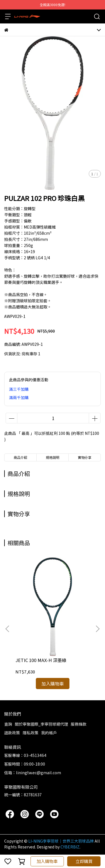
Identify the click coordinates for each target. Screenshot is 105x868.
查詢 (8, 724)
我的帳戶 (49, 733)
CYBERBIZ (70, 847)
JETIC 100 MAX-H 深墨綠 (41, 660)
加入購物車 (47, 861)
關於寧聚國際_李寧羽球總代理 (41, 724)
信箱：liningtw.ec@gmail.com (33, 773)
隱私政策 (31, 733)
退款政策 (12, 733)
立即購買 (84, 861)
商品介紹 (20, 457)
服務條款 (79, 724)
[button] (97, 629)
